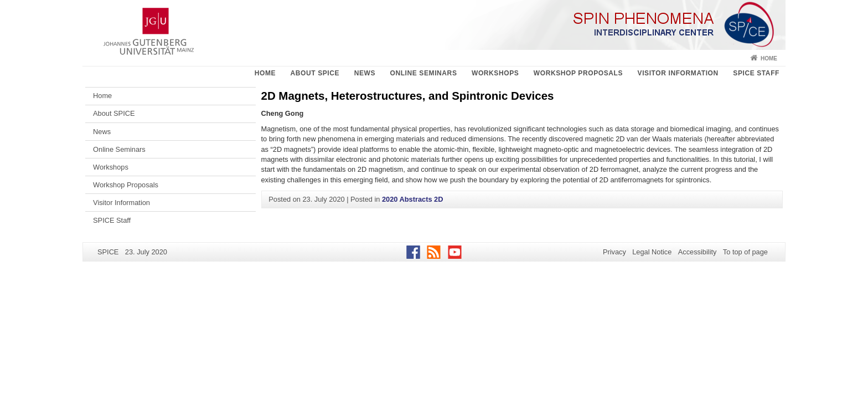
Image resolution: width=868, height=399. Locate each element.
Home (769, 58)
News (365, 73)
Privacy (614, 252)
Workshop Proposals (578, 73)
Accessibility (697, 252)
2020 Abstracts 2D (413, 199)
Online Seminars (423, 73)
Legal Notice (652, 252)
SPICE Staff (756, 73)
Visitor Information (678, 73)
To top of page (745, 252)
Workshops (495, 73)
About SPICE (315, 73)
